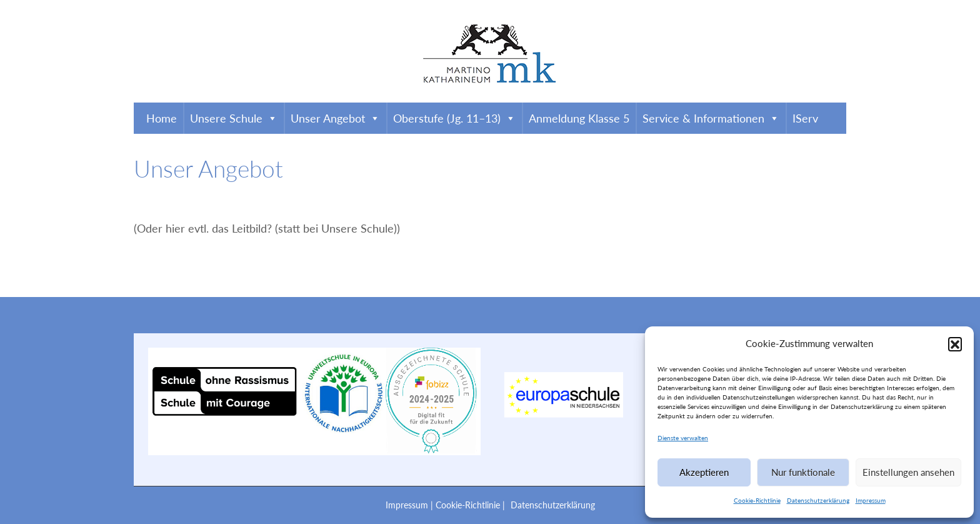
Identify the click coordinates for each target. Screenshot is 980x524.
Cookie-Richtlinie (757, 500)
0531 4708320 (180, 8)
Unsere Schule (234, 118)
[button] (955, 344)
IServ (805, 118)
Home (162, 118)
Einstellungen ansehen (908, 472)
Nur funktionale (803, 472)
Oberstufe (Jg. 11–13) (454, 118)
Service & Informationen (711, 118)
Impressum (871, 500)
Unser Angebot (335, 118)
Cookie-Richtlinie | (472, 505)
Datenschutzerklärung (818, 500)
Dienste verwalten (683, 438)
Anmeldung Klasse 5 (579, 118)
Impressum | (411, 505)
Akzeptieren (704, 472)
